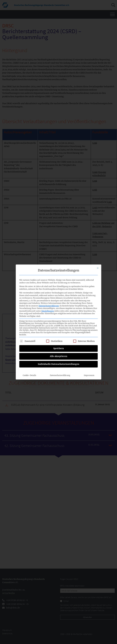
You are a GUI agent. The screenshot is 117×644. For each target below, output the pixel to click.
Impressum (89, 371)
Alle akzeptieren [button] (59, 352)
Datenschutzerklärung (49, 302)
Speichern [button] (59, 344)
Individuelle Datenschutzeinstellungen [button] (59, 360)
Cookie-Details (29, 371)
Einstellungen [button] (48, 307)
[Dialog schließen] (98, 264)
